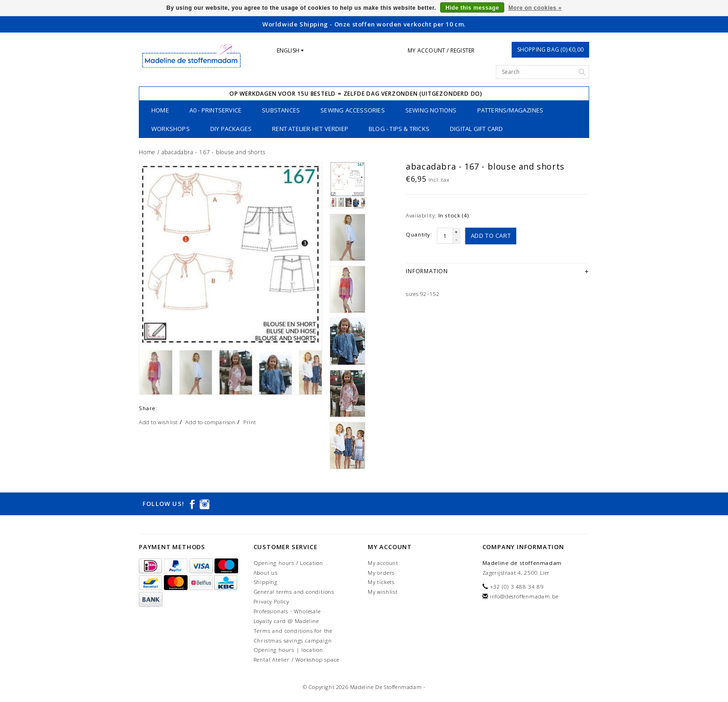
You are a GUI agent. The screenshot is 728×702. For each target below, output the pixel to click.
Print (250, 422)
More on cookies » (535, 8)
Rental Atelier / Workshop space (296, 659)
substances (281, 110)
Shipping (266, 582)
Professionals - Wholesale (287, 611)
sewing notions (431, 110)
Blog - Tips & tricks (399, 129)
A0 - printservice (215, 110)
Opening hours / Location (288, 563)
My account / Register (441, 50)
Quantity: (419, 234)
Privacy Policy (271, 601)
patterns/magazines (510, 110)
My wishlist (383, 592)
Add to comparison (210, 422)
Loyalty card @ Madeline (286, 621)
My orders (381, 573)
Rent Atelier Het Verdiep (310, 129)
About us (266, 573)
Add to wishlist (158, 422)
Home (160, 110)
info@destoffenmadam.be (524, 596)
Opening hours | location (288, 650)
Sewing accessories (353, 110)
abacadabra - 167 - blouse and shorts (214, 152)
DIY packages (231, 129)
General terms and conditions (294, 592)
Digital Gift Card (476, 129)
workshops (171, 129)
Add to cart (491, 236)
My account (383, 563)
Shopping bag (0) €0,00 (550, 49)
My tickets (381, 582)
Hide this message (472, 8)
